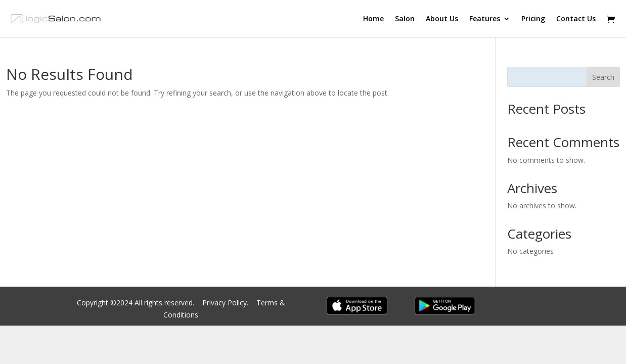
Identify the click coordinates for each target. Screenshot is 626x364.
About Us (442, 19)
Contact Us (576, 19)
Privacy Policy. (226, 303)
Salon (405, 19)
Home (373, 19)
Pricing (533, 19)
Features (485, 19)
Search (603, 77)
